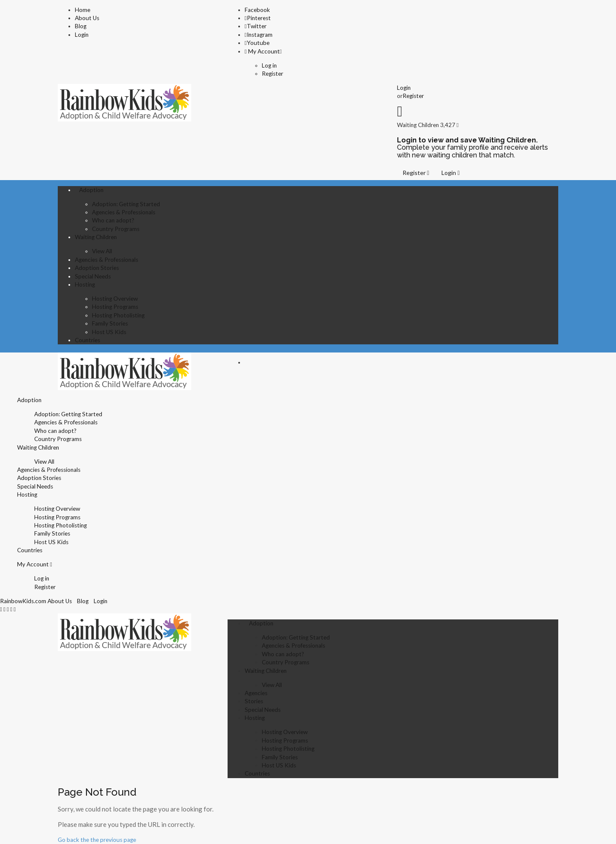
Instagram (259, 35)
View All (102, 251)
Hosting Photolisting (118, 315)
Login (82, 35)
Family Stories (110, 323)
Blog (81, 26)
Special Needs (93, 276)
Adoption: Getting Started (126, 204)
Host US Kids (109, 332)
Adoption (91, 190)
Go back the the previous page (97, 840)
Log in (269, 65)
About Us (87, 18)
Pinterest (258, 18)
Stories (254, 701)
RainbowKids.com (23, 601)
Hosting (85, 284)
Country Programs (116, 229)
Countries (87, 340)
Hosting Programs (115, 307)
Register (272, 74)
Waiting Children (96, 237)
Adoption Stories (97, 268)
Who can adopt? (113, 220)
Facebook (257, 10)
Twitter (256, 26)
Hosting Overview (115, 299)
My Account (262, 51)
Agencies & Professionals (124, 212)
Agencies (256, 693)
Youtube (257, 43)
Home (83, 10)
